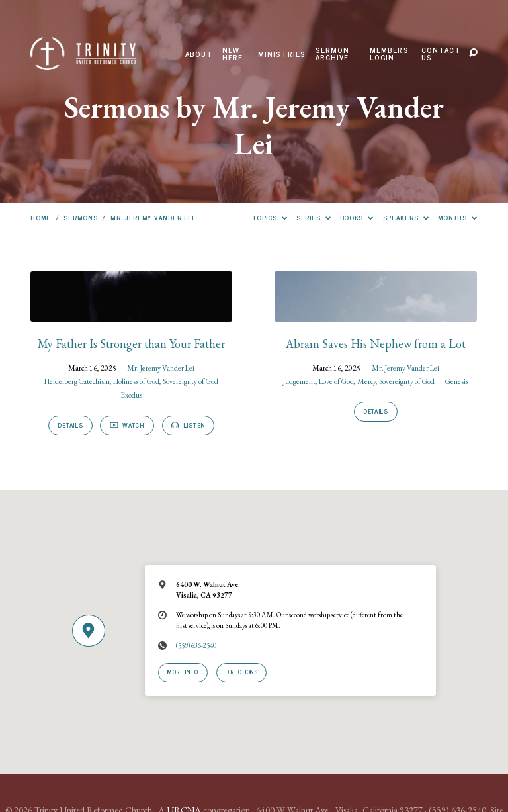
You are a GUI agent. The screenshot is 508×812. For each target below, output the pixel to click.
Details (70, 425)
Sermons (80, 217)
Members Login (389, 54)
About (199, 54)
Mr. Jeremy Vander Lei (152, 217)
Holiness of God (136, 381)
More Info (183, 672)
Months (458, 217)
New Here (233, 54)
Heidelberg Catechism (77, 381)
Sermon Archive (333, 54)
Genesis (457, 381)
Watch (127, 425)
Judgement (299, 381)
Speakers (406, 217)
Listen (188, 425)
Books (357, 217)
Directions (241, 672)
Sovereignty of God (190, 381)
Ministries (282, 54)
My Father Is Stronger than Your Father (131, 344)
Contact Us (441, 54)
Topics (270, 217)
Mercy (366, 381)
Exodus (131, 395)
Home (41, 217)
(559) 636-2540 (196, 645)
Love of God (336, 381)
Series (314, 217)
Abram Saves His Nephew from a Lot (376, 344)
